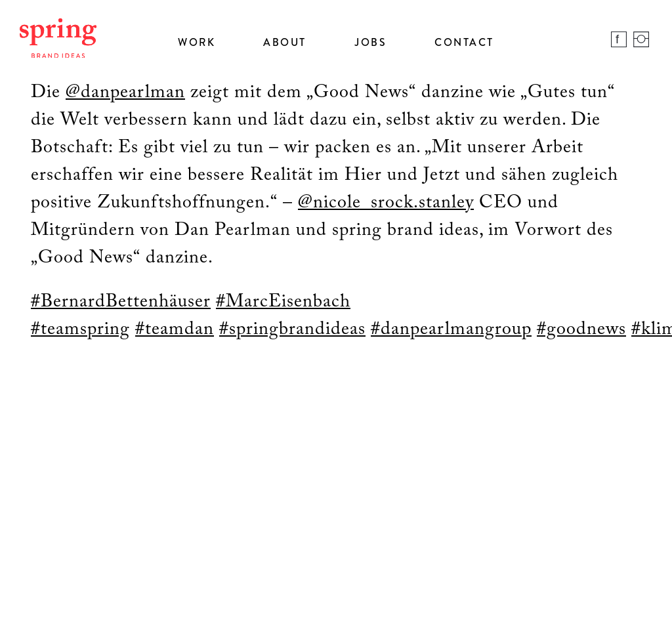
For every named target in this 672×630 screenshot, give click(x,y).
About (285, 42)
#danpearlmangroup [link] (451, 329)
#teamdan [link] (175, 329)
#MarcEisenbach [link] (283, 302)
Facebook (619, 39)
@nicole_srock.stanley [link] (386, 203)
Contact (464, 42)
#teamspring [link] (80, 329)
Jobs (370, 42)
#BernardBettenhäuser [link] (121, 302)
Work (197, 42)
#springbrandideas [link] (292, 329)
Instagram (641, 39)
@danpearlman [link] (125, 93)
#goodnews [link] (581, 329)
